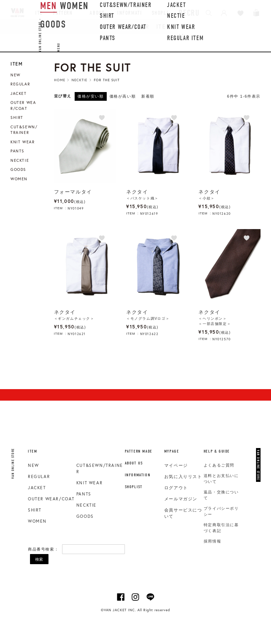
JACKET (37, 488)
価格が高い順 (123, 96)
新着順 (148, 96)
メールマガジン (181, 499)
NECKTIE (86, 505)
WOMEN (37, 521)
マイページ (176, 465)
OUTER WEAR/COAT (51, 499)
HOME (60, 80)
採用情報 (212, 541)
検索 (39, 559)
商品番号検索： (43, 549)
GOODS (85, 516)
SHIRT (35, 510)
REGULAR (135, 26)
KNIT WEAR (89, 483)
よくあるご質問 (219, 465)
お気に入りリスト (183, 477)
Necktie (79, 80)
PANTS (84, 494)
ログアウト (176, 488)
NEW (107, 26)
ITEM (164, 26)
